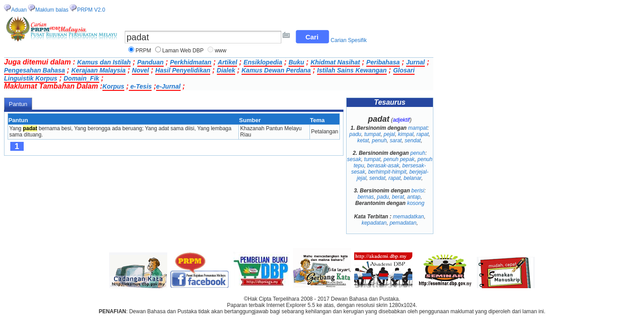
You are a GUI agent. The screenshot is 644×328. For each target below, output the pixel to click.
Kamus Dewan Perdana (276, 70)
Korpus (113, 86)
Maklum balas (52, 10)
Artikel (228, 62)
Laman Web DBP (183, 51)
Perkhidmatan (191, 62)
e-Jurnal (168, 86)
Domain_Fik (81, 78)
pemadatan (403, 223)
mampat (418, 128)
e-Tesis (140, 86)
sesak (354, 159)
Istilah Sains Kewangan (352, 70)
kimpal (406, 134)
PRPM (143, 51)
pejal (389, 134)
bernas (366, 197)
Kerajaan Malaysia (98, 70)
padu (355, 134)
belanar (413, 178)
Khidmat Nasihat (335, 62)
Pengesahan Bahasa (34, 70)
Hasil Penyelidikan (183, 70)
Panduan (150, 62)
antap (414, 197)
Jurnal (415, 62)
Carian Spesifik (349, 40)
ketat (363, 141)
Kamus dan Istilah (104, 62)
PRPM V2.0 (91, 10)
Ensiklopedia (263, 62)
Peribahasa (383, 62)
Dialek (226, 70)
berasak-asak (383, 166)
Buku (296, 62)
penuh (379, 141)
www (220, 51)
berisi (418, 191)
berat (398, 197)
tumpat (372, 134)
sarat (396, 141)
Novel (140, 70)
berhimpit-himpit (387, 172)
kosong (416, 203)
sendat (413, 141)
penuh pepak (399, 159)
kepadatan (374, 223)
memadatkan (409, 217)
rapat (422, 134)
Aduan (19, 10)
